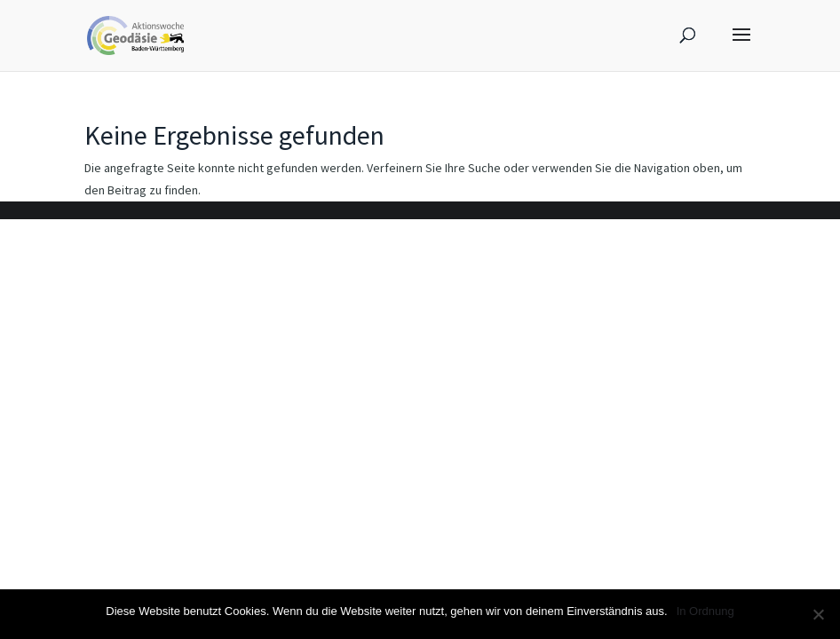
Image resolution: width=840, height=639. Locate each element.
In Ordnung (705, 611)
